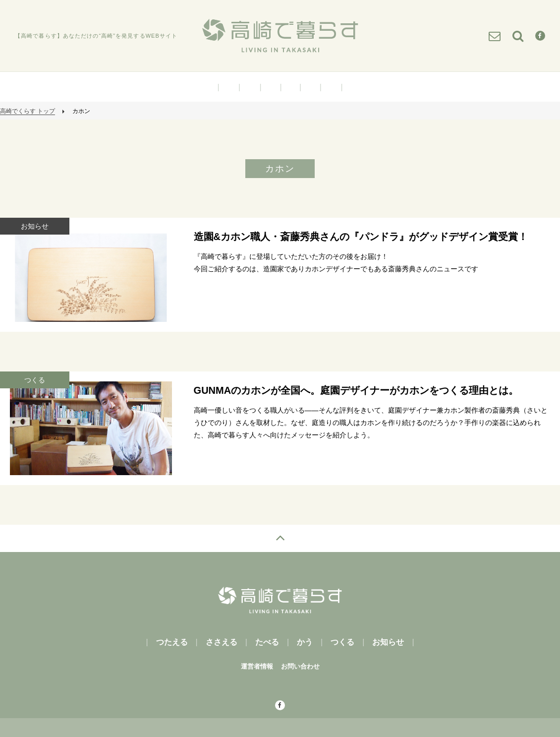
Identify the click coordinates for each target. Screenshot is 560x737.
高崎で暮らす (280, 36)
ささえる (250, 87)
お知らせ (331, 87)
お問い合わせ (300, 666)
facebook (263, 706)
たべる (271, 87)
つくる (310, 87)
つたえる (229, 87)
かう (291, 87)
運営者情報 (257, 666)
